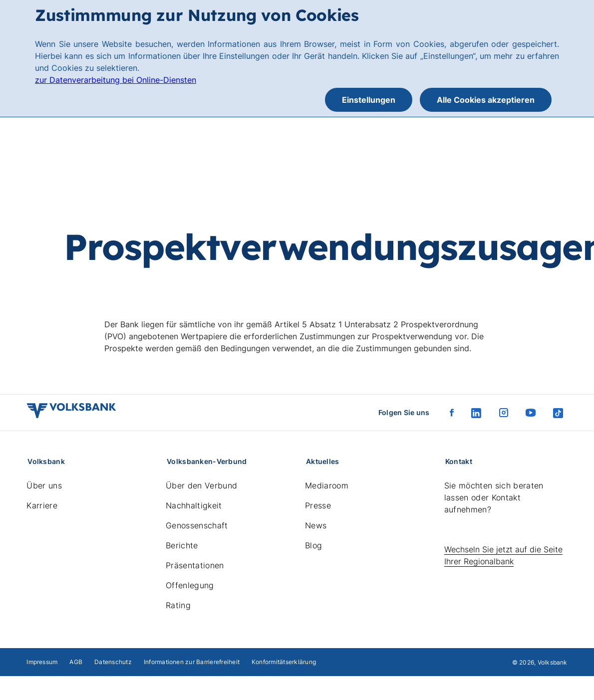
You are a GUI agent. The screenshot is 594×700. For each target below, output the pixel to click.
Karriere (42, 505)
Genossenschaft (197, 525)
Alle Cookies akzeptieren (486, 100)
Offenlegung (190, 585)
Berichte (182, 545)
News (316, 525)
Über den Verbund (201, 485)
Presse (318, 505)
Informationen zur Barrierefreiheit (192, 662)
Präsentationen (195, 565)
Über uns (44, 485)
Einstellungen (369, 100)
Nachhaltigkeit (194, 505)
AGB (76, 662)
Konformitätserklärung (284, 662)
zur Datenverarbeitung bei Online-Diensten (116, 80)
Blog (313, 545)
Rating (178, 605)
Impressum (42, 662)
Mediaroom (327, 485)
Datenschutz (113, 662)
